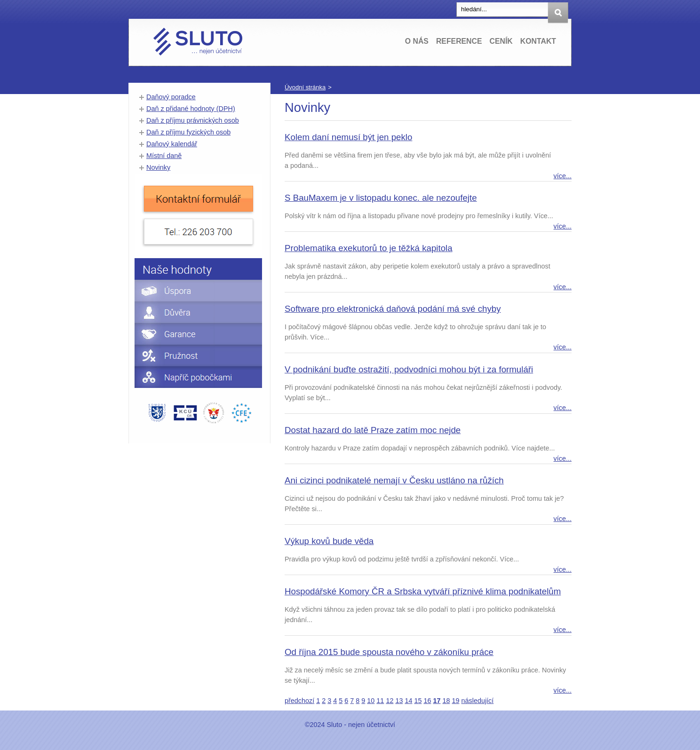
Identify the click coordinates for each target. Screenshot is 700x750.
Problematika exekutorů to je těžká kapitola (369, 248)
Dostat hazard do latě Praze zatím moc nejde (373, 430)
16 (427, 701)
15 (418, 701)
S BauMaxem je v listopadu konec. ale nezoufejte (381, 198)
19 (455, 701)
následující (478, 701)
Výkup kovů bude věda (329, 541)
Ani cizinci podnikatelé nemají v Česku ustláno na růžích (394, 480)
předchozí (299, 701)
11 (380, 701)
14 (408, 701)
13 (399, 701)
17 (437, 701)
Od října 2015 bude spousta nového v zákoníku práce (389, 652)
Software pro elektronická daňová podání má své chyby (393, 309)
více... (563, 176)
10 (371, 701)
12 (390, 701)
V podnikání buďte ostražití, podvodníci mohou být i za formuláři (409, 369)
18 (446, 701)
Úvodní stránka (305, 87)
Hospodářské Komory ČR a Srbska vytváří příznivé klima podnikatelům (423, 591)
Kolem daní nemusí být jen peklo (348, 137)
